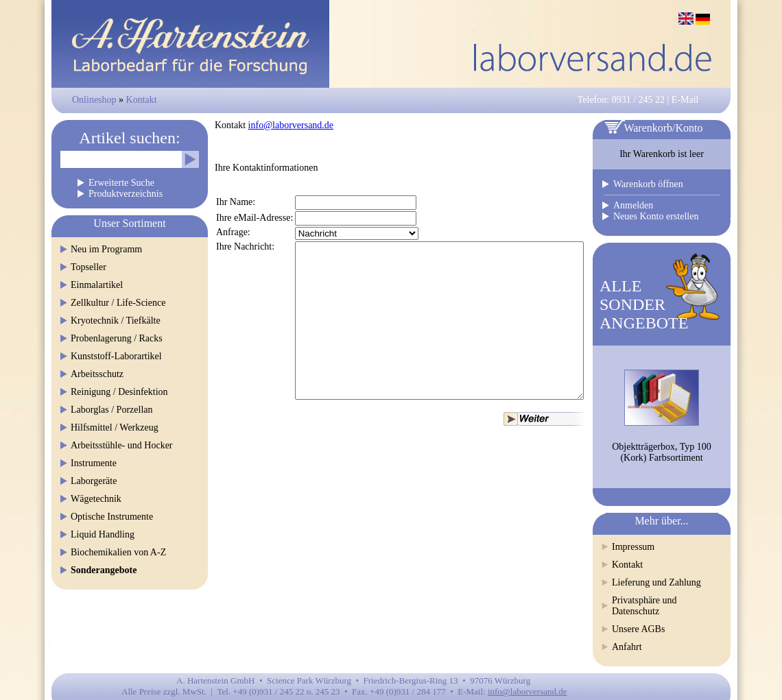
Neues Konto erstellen (656, 216)
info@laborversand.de (291, 125)
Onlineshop (94, 100)
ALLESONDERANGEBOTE (644, 304)
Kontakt (142, 100)
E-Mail (685, 100)
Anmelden (633, 205)
